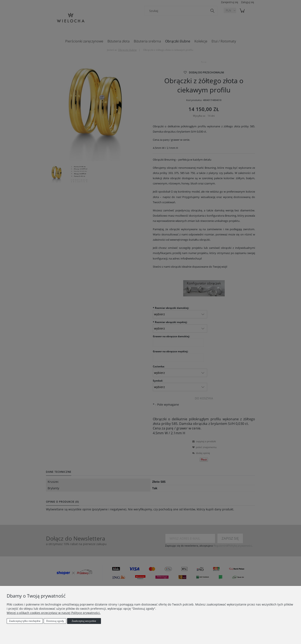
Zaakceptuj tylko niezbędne (25, 621)
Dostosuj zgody (55, 621)
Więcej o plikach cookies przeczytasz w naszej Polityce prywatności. (54, 613)
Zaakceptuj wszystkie (84, 621)
